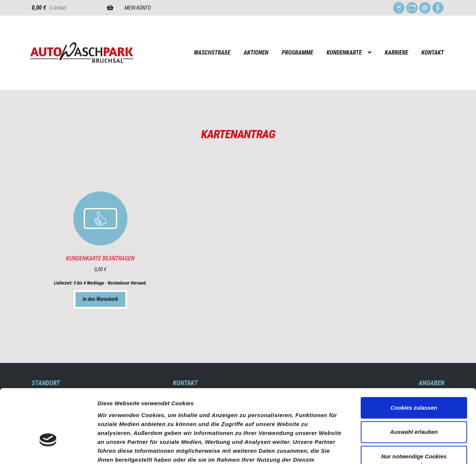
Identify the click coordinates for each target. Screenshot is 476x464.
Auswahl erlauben (414, 382)
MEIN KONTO (138, 8)
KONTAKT (433, 53)
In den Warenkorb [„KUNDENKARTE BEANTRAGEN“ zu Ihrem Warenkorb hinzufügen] (101, 299)
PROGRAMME (297, 53)
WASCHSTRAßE (212, 53)
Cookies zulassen (414, 357)
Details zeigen (395, 449)
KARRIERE (397, 53)
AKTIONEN (256, 53)
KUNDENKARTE (344, 53)
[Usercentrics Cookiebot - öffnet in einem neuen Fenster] (48, 450)
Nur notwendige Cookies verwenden (414, 411)
